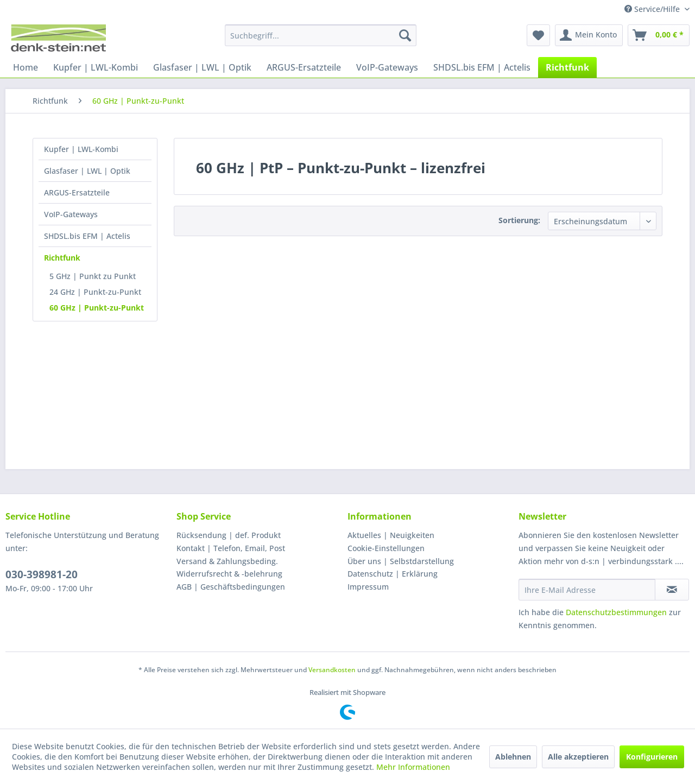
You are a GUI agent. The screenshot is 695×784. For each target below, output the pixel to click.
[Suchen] (405, 35)
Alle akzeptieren (578, 757)
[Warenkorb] (659, 35)
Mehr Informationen (413, 767)
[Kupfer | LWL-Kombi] (96, 67)
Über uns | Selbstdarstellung (401, 561)
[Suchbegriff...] (321, 35)
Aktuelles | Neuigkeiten (391, 535)
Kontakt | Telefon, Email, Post (231, 548)
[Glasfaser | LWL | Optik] (202, 67)
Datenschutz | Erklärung (393, 574)
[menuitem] (321, 35)
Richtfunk (62, 258)
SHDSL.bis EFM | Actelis (87, 236)
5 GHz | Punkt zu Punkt (93, 276)
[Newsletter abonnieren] (672, 590)
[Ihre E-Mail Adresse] (587, 590)
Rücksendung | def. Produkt (229, 535)
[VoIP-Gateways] (387, 67)
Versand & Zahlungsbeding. (227, 561)
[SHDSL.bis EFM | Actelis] (482, 67)
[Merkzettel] (538, 35)
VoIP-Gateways (71, 214)
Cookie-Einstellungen (386, 548)
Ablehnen (513, 757)
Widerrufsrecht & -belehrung (229, 574)
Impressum (368, 587)
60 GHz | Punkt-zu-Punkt (97, 308)
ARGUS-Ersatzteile (77, 192)
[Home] (26, 67)
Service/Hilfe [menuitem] (653, 9)
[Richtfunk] (567, 67)
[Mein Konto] (589, 35)
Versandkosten (332, 670)
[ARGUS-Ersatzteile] (304, 67)
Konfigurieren (652, 757)
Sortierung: (519, 220)
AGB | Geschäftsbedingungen (231, 587)
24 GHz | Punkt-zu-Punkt (95, 292)
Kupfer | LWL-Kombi (81, 149)
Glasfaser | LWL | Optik (87, 171)
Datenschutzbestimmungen (616, 612)
